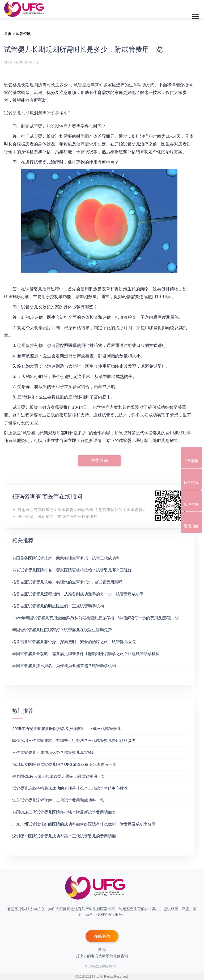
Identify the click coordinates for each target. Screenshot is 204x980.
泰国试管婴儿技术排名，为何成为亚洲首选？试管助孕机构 (64, 666)
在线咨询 (99, 460)
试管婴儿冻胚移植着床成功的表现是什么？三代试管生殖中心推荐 (70, 788)
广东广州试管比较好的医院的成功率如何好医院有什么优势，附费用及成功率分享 (84, 824)
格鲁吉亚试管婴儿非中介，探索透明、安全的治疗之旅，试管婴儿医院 (74, 642)
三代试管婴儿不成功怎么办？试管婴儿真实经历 (54, 752)
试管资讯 (23, 34)
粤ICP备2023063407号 (101, 966)
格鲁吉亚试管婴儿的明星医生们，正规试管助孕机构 (58, 606)
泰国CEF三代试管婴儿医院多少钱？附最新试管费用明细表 (64, 812)
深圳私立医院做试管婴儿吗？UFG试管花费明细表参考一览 (64, 764)
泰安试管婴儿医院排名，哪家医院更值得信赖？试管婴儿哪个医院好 (72, 570)
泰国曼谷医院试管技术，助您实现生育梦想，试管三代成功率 (66, 558)
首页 (8, 34)
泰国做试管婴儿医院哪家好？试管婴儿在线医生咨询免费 (62, 630)
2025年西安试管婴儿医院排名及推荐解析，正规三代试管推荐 (66, 728)
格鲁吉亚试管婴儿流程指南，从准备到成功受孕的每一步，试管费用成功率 (78, 594)
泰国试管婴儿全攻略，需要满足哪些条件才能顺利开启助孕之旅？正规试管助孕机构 (86, 654)
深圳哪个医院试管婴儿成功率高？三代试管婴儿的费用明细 (64, 836)
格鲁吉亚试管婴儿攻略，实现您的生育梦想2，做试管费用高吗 (67, 582)
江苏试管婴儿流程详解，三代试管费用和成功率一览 (58, 800)
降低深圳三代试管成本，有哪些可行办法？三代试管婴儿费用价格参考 (74, 740)
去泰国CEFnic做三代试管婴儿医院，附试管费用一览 (59, 776)
